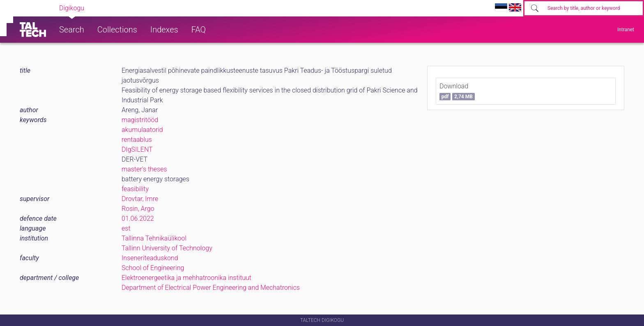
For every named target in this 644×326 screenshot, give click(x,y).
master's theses (144, 169)
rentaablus (137, 140)
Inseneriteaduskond (150, 258)
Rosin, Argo (138, 209)
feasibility (135, 189)
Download (457, 91)
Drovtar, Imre (140, 199)
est (126, 228)
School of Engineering (153, 268)
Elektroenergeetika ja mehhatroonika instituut (186, 278)
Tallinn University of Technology (167, 248)
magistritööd (140, 120)
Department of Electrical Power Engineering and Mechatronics (211, 288)
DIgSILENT (137, 149)
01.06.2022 (138, 218)
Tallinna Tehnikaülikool (154, 238)
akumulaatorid (142, 130)
